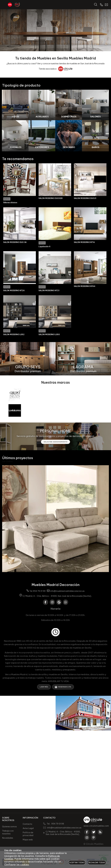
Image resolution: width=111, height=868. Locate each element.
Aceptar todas (77, 863)
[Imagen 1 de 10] (55, 519)
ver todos (7, 462)
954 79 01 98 (39, 592)
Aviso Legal (28, 828)
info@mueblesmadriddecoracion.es (67, 592)
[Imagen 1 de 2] (55, 30)
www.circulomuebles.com (96, 826)
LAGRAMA (83, 367)
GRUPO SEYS (28, 367)
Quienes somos (9, 827)
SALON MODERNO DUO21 (85, 198)
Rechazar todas (97, 863)
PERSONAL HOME (56, 432)
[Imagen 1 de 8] (15, 105)
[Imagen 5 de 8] (15, 136)
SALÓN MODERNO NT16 (84, 242)
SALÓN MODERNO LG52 (14, 335)
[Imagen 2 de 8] (42, 105)
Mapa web (28, 840)
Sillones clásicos (10, 203)
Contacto (27, 824)
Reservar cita (63, 688)
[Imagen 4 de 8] (96, 105)
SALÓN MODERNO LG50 (49, 335)
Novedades (8, 838)
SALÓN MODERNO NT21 (49, 291)
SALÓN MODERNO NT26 (14, 291)
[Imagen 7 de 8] (69, 136)
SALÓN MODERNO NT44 (85, 287)
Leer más (44, 687)
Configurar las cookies (17, 864)
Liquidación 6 (44, 247)
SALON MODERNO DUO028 (51, 198)
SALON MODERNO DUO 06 (15, 242)
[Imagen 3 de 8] (69, 105)
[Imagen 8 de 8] (96, 136)
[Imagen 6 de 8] (42, 136)
